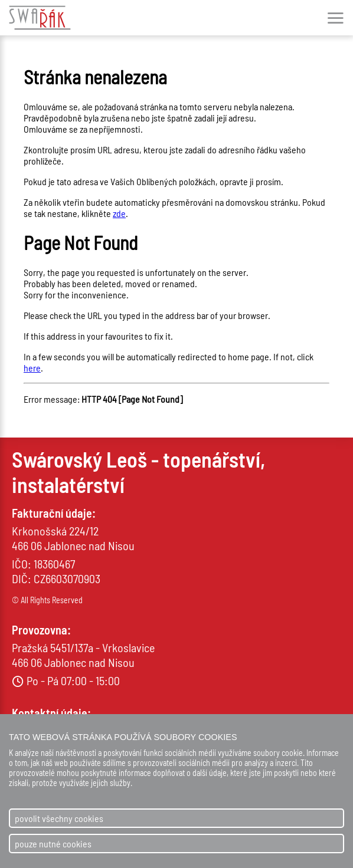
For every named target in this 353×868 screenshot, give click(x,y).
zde (119, 213)
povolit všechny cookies (59, 818)
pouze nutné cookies (53, 844)
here (32, 368)
